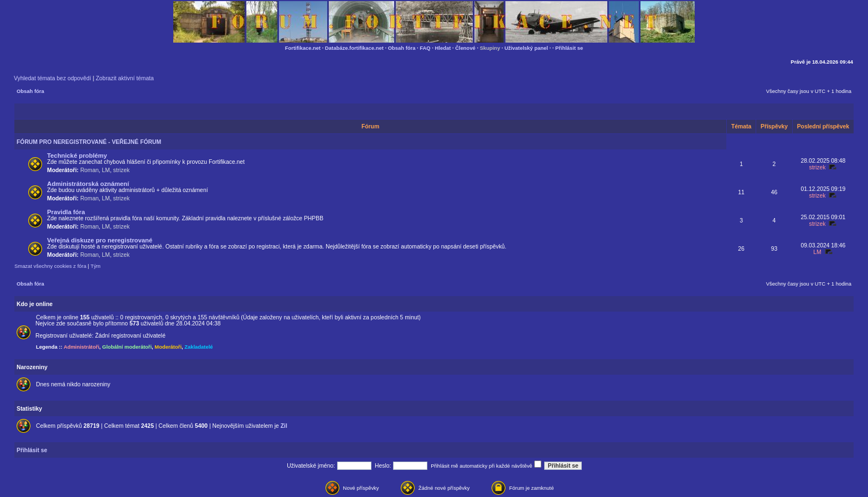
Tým (95, 266)
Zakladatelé (198, 347)
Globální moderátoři (127, 347)
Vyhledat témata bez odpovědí (53, 78)
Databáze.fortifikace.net (354, 48)
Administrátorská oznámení (88, 184)
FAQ (425, 48)
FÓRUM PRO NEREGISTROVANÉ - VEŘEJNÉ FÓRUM (89, 142)
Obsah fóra (402, 48)
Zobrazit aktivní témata (125, 78)
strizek (121, 170)
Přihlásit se (569, 48)
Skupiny (490, 48)
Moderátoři (168, 347)
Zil (284, 426)
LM (106, 170)
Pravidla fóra (66, 212)
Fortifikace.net (303, 48)
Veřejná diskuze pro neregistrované (100, 240)
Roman (89, 170)
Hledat (443, 48)
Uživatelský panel (526, 48)
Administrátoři (81, 347)
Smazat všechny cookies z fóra (50, 266)
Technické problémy (77, 156)
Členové (465, 48)
